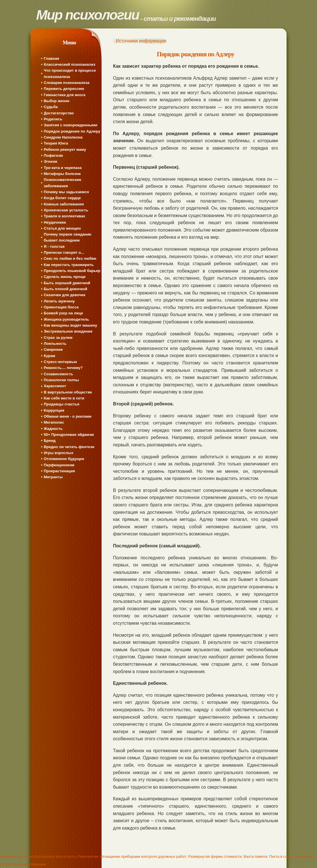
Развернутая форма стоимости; (215, 856)
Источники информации (141, 41)
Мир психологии (88, 15)
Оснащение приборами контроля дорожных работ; (144, 856)
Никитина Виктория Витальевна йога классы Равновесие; (50, 856)
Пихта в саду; (281, 856)
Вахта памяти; (256, 856)
